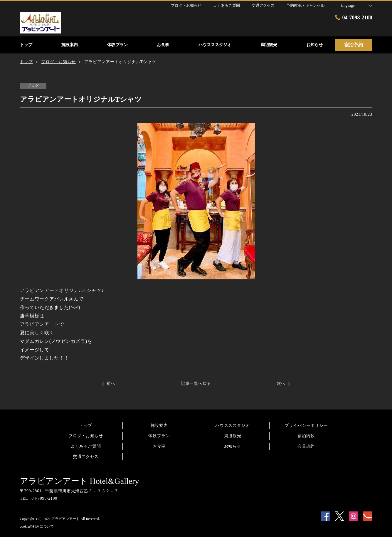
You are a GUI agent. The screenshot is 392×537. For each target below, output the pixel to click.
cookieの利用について (37, 526)
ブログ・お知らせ (86, 436)
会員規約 (306, 446)
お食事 (159, 446)
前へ (111, 384)
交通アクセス (86, 457)
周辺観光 (233, 436)
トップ (86, 426)
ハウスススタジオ (233, 426)
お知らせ (233, 446)
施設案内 (159, 426)
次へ (281, 384)
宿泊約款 (306, 436)
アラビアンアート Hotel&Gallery (80, 481)
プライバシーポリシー (306, 426)
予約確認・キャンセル (305, 5)
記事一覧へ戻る (196, 384)
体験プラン (159, 436)
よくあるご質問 (86, 446)
